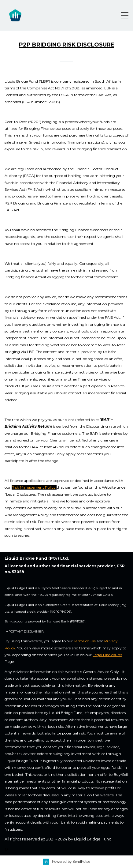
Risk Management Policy (34, 487)
